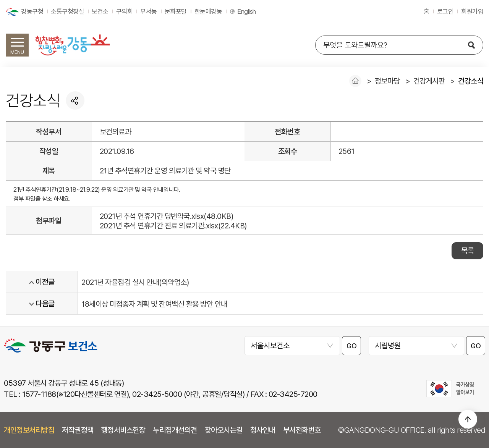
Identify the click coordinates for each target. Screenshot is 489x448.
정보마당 (387, 81)
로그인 (445, 11)
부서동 (149, 11)
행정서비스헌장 (123, 430)
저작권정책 (78, 430)
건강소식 (471, 81)
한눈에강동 (208, 11)
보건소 (100, 11)
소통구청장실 (67, 11)
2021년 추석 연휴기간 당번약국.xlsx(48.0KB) (167, 216)
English (247, 11)
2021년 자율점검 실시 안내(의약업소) (135, 282)
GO (351, 346)
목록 (467, 251)
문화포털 (176, 11)
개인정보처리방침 (29, 430)
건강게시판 (429, 81)
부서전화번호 (302, 430)
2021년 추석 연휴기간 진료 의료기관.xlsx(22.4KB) (173, 226)
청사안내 (263, 430)
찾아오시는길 (224, 430)
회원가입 (472, 11)
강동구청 (32, 11)
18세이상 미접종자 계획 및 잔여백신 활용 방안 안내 (154, 304)
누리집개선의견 (175, 430)
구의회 (125, 11)
